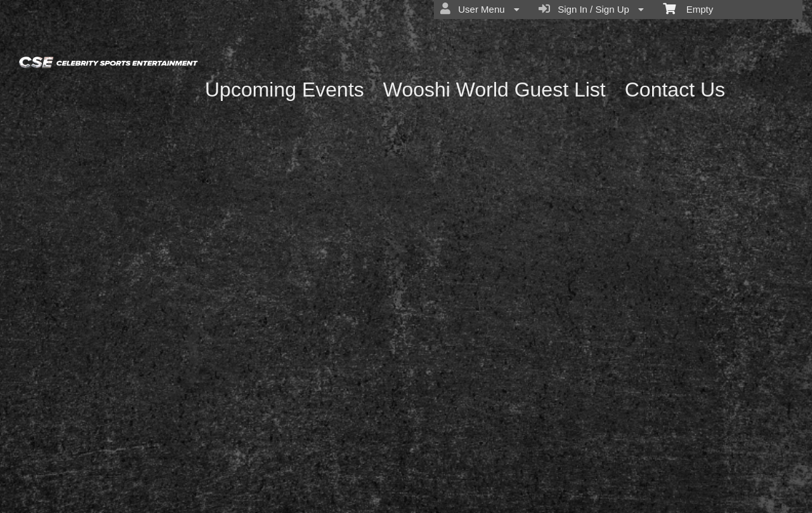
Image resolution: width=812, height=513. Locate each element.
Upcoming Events (285, 90)
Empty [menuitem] (688, 8)
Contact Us (675, 90)
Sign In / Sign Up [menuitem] (591, 9)
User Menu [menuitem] (480, 9)
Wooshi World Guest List (494, 90)
